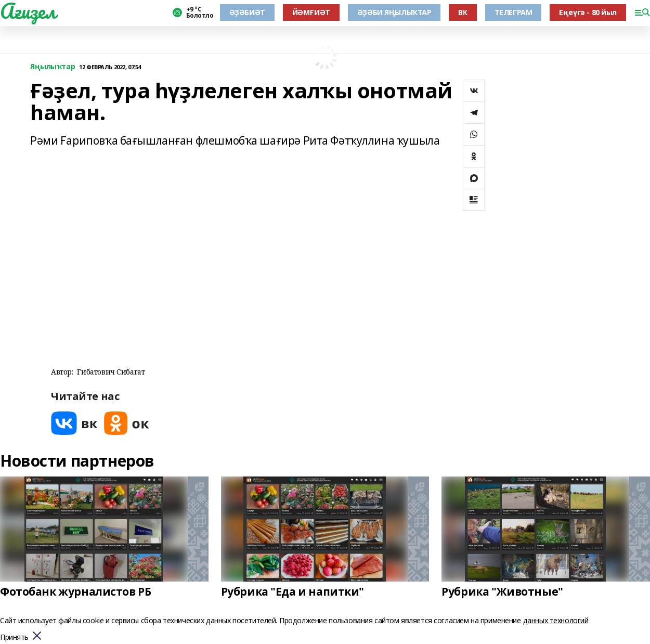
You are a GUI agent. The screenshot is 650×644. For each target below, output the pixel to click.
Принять (14, 637)
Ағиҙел (28, 11)
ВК (463, 12)
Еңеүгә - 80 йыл (588, 12)
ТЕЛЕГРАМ (513, 12)
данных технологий (556, 620)
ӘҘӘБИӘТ (247, 12)
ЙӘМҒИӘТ (311, 12)
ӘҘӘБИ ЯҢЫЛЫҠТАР (394, 12)
